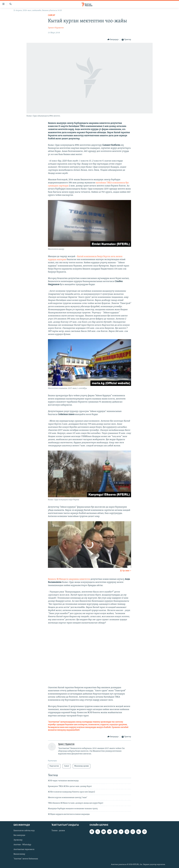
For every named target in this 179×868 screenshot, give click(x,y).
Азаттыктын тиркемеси (24, 849)
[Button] (113, 40)
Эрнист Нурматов (56, 28)
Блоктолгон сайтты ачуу (24, 831)
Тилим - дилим (58, 831)
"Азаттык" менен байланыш (26, 859)
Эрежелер (18, 840)
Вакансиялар (19, 854)
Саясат (52, 15)
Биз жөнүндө (19, 835)
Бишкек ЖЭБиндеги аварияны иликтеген (69, 579)
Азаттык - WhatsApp (22, 845)
